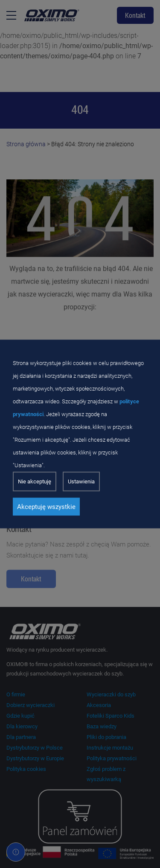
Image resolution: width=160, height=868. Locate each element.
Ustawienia (81, 481)
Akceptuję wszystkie (46, 507)
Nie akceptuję (35, 481)
